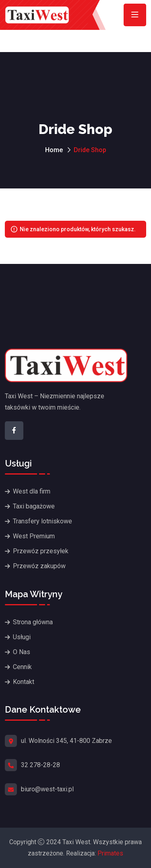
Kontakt (24, 682)
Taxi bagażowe (34, 506)
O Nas (22, 652)
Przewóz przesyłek (41, 551)
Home (54, 150)
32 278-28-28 (40, 765)
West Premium (34, 536)
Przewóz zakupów (39, 566)
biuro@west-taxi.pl (47, 789)
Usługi (22, 637)
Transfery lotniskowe (42, 521)
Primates (110, 853)
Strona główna (33, 622)
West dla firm (32, 491)
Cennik (22, 667)
